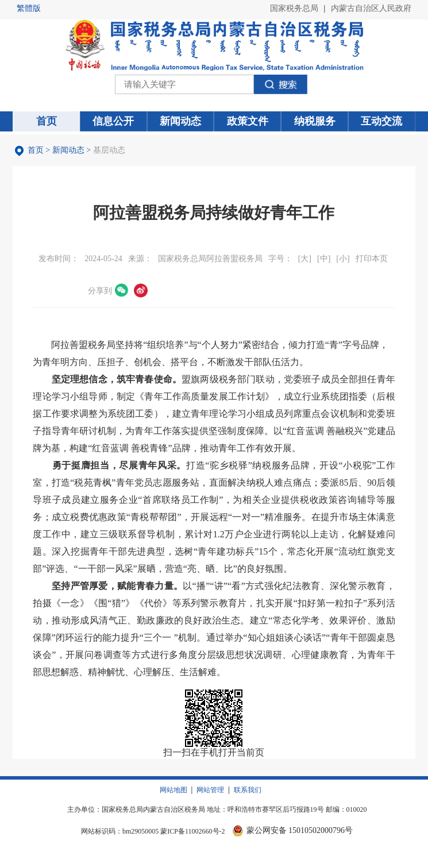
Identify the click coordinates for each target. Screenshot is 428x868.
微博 (141, 290)
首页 (36, 150)
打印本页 (372, 259)
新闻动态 (68, 150)
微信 (122, 290)
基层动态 (109, 150)
